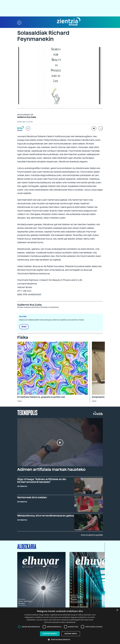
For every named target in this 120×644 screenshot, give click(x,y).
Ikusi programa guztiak (92, 535)
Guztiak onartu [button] (50, 634)
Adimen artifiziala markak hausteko (51, 469)
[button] (19, 23)
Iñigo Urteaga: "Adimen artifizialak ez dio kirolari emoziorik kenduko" (42, 481)
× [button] (117, 610)
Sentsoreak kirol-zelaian (32, 497)
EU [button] (28, 128)
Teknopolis (27, 412)
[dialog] (60, 626)
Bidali (24, 327)
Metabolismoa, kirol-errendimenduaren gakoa (46, 516)
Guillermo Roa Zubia (27, 117)
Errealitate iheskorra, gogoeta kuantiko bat (41, 397)
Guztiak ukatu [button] (71, 634)
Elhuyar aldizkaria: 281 (25, 114)
